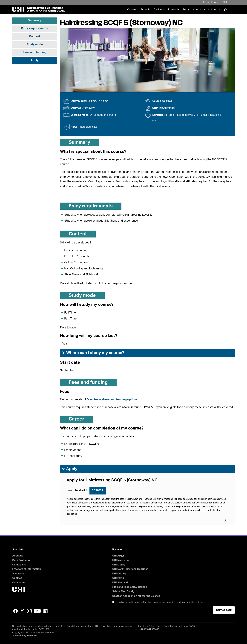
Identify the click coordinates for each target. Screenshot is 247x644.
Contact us (19, 583)
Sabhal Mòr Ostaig (123, 591)
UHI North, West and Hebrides (130, 569)
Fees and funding (35, 52)
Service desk (224, 610)
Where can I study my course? (93, 353)
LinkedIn (46, 611)
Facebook (15, 611)
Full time (91, 101)
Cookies (17, 578)
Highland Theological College (130, 587)
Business (159, 10)
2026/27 (98, 491)
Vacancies (18, 574)
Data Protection (22, 560)
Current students (210, 2)
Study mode (35, 45)
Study (186, 10)
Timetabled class (87, 127)
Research (173, 10)
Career (76, 419)
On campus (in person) (103, 115)
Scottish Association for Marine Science (136, 596)
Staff (225, 2)
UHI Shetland (120, 583)
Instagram (29, 611)
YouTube (37, 611)
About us (18, 556)
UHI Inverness (121, 560)
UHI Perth (118, 578)
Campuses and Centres (207, 10)
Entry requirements (35, 29)
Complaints (19, 565)
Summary (35, 21)
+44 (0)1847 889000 (149, 629)
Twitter (22, 611)
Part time (103, 101)
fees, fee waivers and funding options (112, 400)
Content (35, 37)
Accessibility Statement (25, 636)
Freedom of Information (27, 569)
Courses (132, 10)
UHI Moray (119, 565)
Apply (35, 60)
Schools (145, 10)
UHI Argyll (118, 556)
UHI (114, 602)
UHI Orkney (119, 574)
